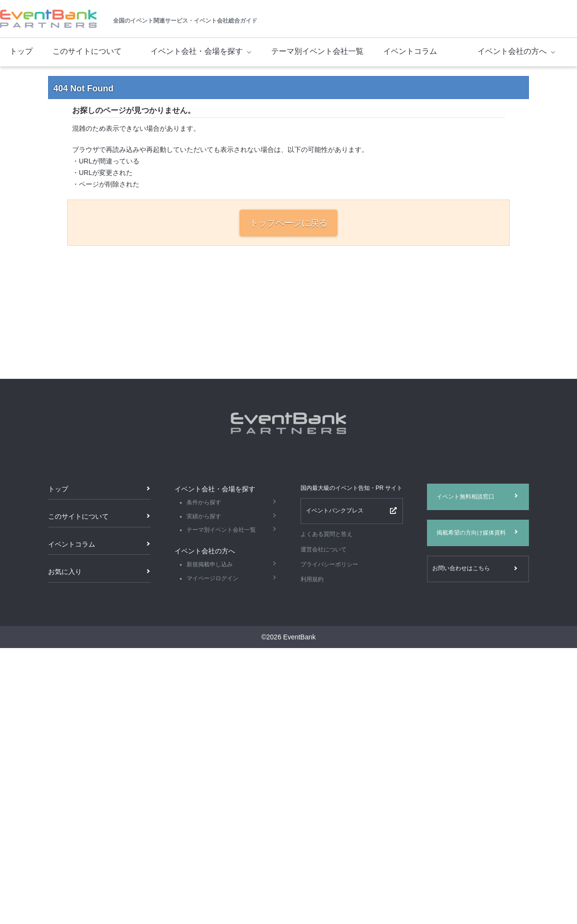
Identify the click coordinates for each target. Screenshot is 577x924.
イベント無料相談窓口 (465, 497)
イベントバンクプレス (335, 511)
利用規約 (312, 579)
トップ (21, 51)
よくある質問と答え (326, 534)
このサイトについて (87, 51)
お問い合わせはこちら (461, 568)
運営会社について (324, 549)
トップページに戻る (288, 223)
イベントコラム (410, 51)
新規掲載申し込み (210, 564)
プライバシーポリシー (329, 564)
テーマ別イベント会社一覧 (317, 51)
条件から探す (204, 502)
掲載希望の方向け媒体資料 (471, 533)
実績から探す (204, 516)
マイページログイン (213, 578)
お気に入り (65, 572)
